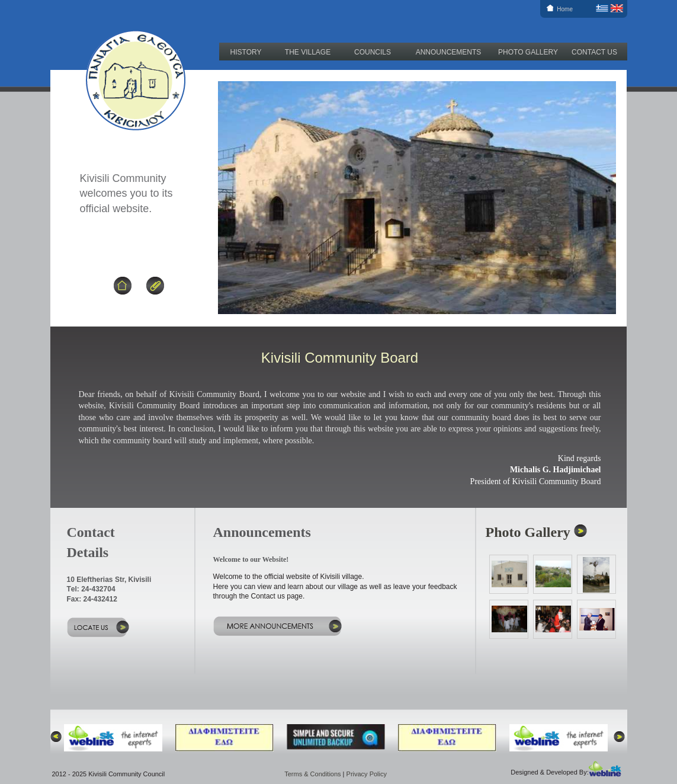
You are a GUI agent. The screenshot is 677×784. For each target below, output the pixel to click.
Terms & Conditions (312, 774)
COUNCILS (373, 52)
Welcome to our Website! (251, 559)
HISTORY (246, 52)
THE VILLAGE (308, 52)
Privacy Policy (367, 774)
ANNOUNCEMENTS (449, 52)
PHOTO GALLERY (528, 52)
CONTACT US (594, 52)
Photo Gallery (528, 532)
